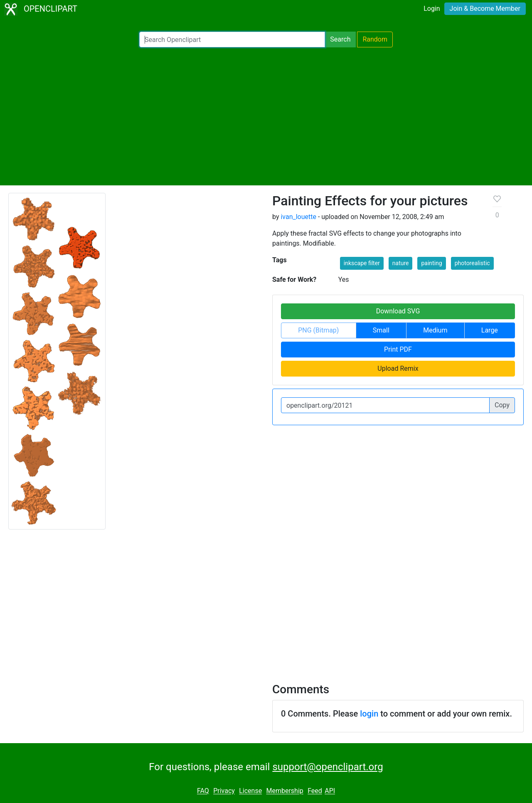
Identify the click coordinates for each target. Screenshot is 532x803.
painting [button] (431, 263)
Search (340, 39)
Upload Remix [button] (398, 368)
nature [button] (401, 263)
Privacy (224, 791)
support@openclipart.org (328, 767)
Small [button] (381, 330)
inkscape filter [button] (362, 263)
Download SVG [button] (398, 311)
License (250, 791)
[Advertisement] (266, 116)
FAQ (203, 791)
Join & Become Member (485, 9)
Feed (315, 791)
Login (432, 9)
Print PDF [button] (398, 349)
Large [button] (490, 330)
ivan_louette (298, 217)
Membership (284, 791)
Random (375, 39)
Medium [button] (435, 330)
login (369, 714)
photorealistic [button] (472, 263)
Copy (502, 405)
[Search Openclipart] (232, 39)
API (330, 791)
